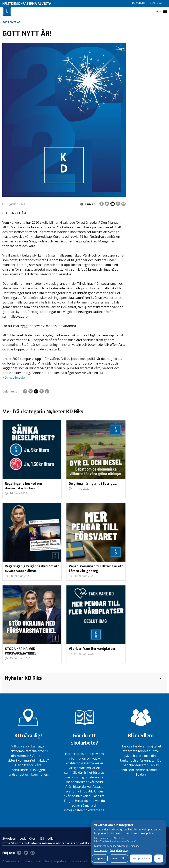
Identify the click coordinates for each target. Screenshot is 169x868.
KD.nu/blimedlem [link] (15, 377)
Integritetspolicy (119, 850)
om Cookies (43, 861)
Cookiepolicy (101, 850)
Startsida (156, 3)
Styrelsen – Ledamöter (19, 838)
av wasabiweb (78, 861)
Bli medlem (139, 3)
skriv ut (88, 204)
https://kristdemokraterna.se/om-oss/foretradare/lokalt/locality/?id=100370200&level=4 (67, 843)
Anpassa (100, 858)
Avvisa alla (119, 858)
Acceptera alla (141, 858)
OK (159, 858)
